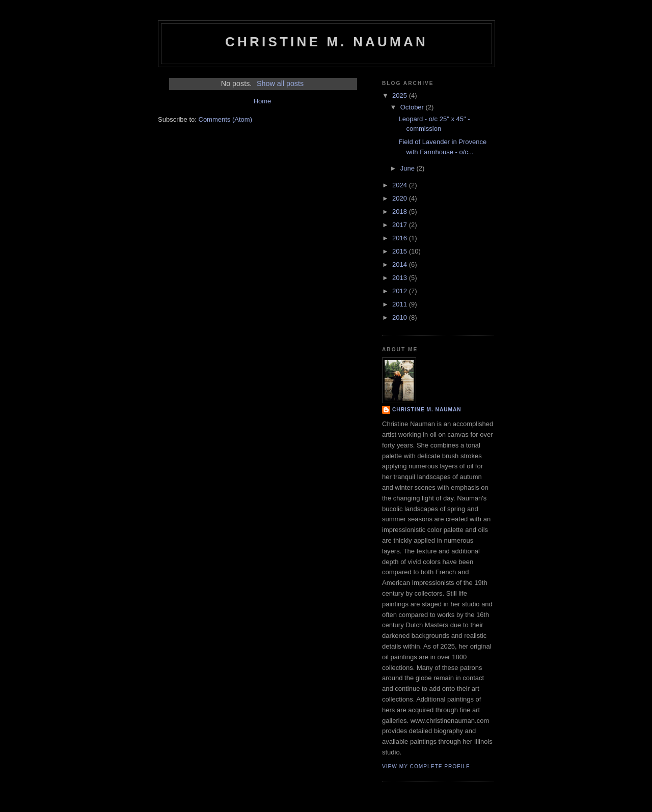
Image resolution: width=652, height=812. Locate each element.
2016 (401, 238)
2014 (401, 264)
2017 (401, 225)
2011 (401, 304)
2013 (401, 278)
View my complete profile (426, 766)
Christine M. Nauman (327, 42)
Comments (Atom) (225, 119)
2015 (401, 251)
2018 (401, 212)
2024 (401, 185)
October (413, 107)
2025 (401, 95)
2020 (401, 198)
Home (263, 101)
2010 (401, 317)
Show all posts (280, 83)
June (409, 168)
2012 (401, 291)
